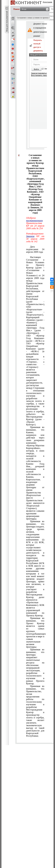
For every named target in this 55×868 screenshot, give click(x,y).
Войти (36, 69)
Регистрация (48, 2)
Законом (30, 236)
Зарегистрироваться (39, 73)
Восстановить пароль (40, 75)
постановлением (34, 221)
